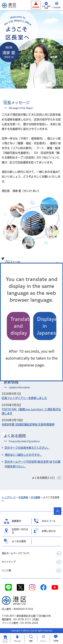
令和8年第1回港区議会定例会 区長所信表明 (28, 425)
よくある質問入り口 (43, 478)
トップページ (9, 497)
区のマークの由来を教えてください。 (27, 448)
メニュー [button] (44, 641)
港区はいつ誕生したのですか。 (23, 455)
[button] (36, 5)
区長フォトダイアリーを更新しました (24, 398)
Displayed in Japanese (47, 326)
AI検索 (56, 641)
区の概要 (35, 497)
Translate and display (20, 326)
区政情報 (23, 497)
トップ (5, 641)
